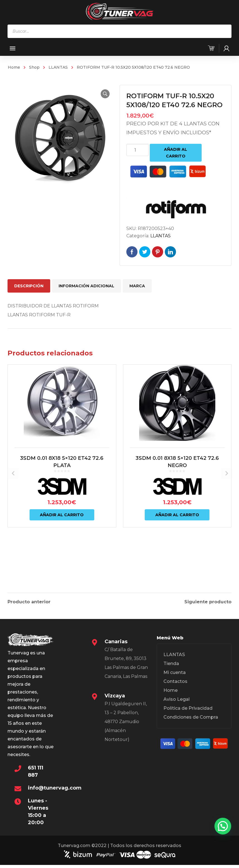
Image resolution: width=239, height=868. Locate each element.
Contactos (175, 686)
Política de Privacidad (188, 713)
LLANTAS (58, 67)
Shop (34, 67)
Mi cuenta (175, 677)
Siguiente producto (208, 601)
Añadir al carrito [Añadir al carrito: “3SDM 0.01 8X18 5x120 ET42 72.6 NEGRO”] (177, 547)
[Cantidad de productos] (137, 150)
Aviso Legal (177, 704)
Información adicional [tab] (86, 286)
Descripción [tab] (29, 286)
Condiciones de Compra (191, 722)
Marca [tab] (137, 286)
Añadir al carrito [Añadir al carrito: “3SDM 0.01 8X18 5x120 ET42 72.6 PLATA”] (62, 547)
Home (14, 67)
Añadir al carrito (176, 153)
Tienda (171, 668)
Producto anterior (29, 601)
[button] (102, 94)
